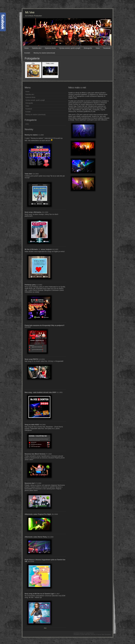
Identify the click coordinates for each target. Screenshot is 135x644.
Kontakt (27, 53)
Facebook (107, 48)
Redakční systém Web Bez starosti (85, 634)
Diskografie (88, 48)
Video (98, 48)
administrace (90, 633)
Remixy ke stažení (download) (44, 53)
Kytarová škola (50, 48)
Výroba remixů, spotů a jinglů (70, 48)
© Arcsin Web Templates (103, 634)
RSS (45, 628)
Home (27, 48)
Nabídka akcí (37, 48)
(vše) (27, 124)
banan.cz (82, 633)
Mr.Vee (30, 12)
